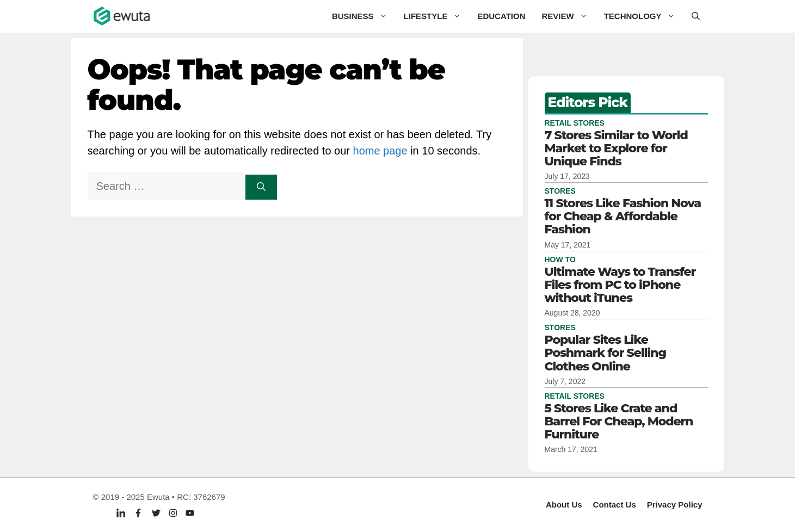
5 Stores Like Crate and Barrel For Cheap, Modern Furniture (619, 421)
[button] (696, 16)
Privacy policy (675, 505)
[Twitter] (156, 513)
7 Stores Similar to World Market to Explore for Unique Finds (616, 148)
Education (501, 16)
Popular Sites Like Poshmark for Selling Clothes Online (605, 353)
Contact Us (615, 505)
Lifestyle (437, 16)
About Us (564, 505)
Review (568, 16)
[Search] (261, 187)
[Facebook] (138, 513)
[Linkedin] (121, 513)
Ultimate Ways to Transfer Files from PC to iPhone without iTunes (620, 285)
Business (364, 16)
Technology (644, 16)
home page (380, 151)
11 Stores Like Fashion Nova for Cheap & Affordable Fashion (623, 216)
